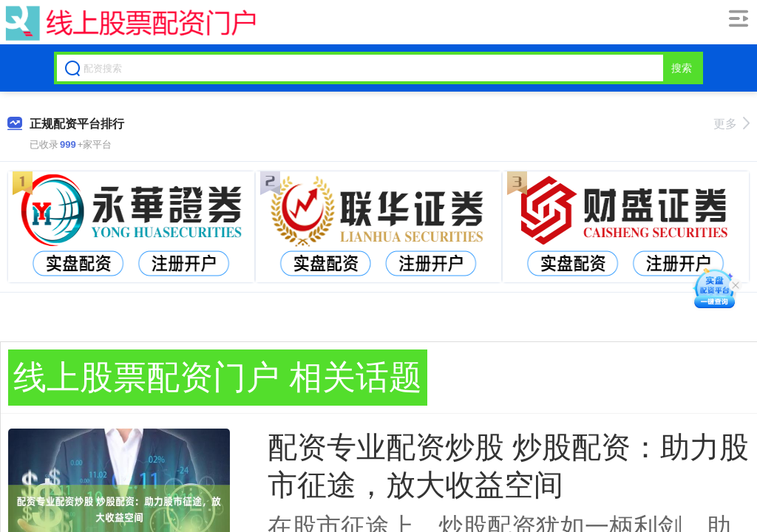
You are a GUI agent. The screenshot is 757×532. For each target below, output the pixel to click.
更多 (731, 124)
